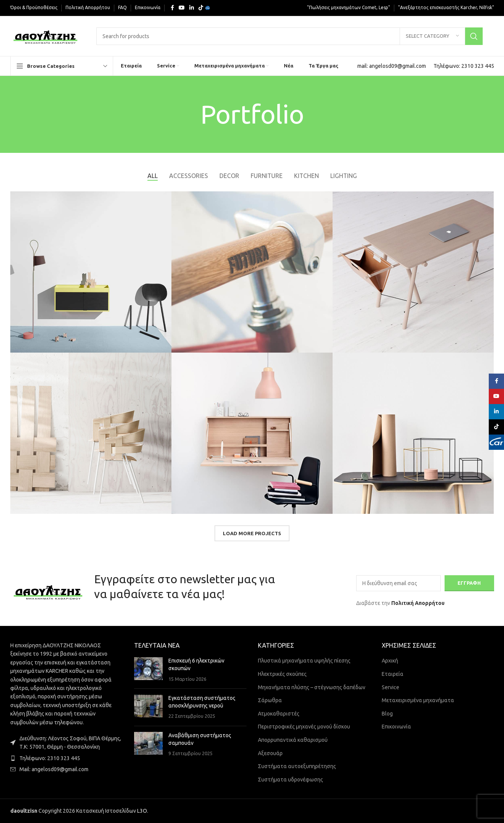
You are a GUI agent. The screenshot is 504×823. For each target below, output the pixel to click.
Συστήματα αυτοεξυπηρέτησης (297, 766)
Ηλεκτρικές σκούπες (282, 674)
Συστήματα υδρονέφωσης (290, 780)
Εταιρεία (393, 674)
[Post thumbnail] (148, 670)
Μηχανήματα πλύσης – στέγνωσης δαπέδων (312, 687)
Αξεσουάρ (270, 753)
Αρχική (390, 661)
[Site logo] (46, 35)
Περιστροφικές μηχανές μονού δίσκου (304, 727)
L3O (142, 811)
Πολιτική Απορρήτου (418, 603)
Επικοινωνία (396, 727)
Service (390, 687)
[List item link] (66, 758)
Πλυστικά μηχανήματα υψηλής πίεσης (304, 661)
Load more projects (252, 533)
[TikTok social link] (201, 8)
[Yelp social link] (208, 8)
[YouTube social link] (182, 8)
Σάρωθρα (270, 700)
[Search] (289, 36)
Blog (387, 714)
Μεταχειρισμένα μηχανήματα (418, 700)
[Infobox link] (392, 66)
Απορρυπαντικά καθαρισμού (293, 740)
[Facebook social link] (172, 8)
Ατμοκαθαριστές (279, 714)
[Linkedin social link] (192, 8)
